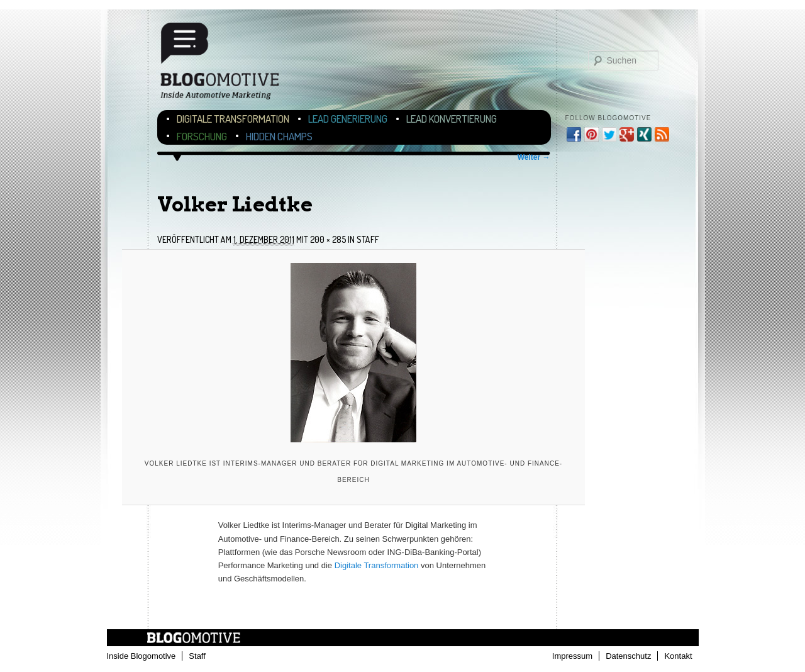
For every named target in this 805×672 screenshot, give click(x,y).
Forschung (202, 136)
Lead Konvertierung (452, 119)
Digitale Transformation (233, 119)
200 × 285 (328, 239)
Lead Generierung (348, 119)
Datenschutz (628, 656)
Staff (368, 239)
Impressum (572, 656)
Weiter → (534, 157)
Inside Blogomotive (142, 656)
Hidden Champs (279, 136)
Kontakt (678, 656)
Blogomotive (228, 64)
